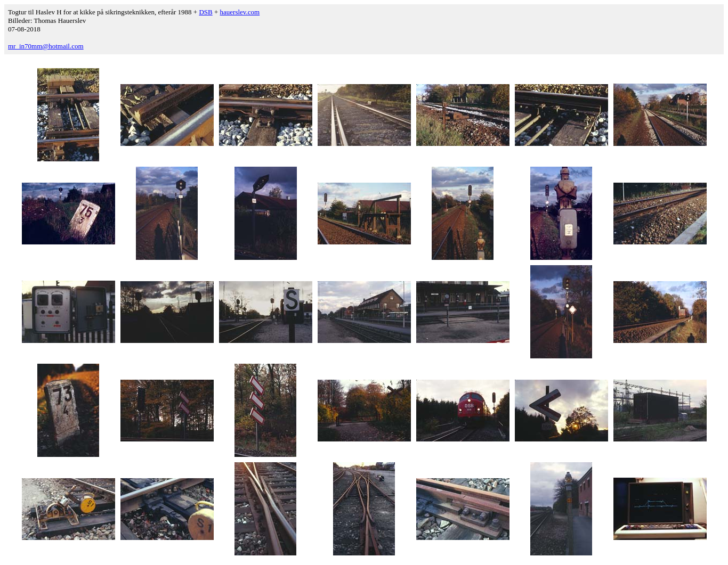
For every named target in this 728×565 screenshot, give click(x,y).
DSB (205, 12)
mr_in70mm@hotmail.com (46, 46)
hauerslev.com (240, 12)
